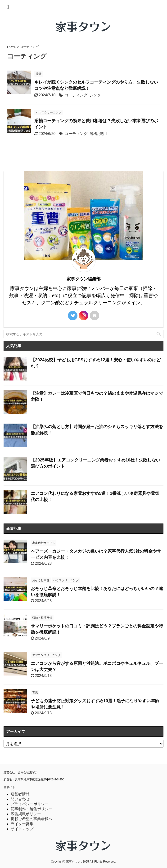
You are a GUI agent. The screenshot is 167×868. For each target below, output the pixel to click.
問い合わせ (20, 799)
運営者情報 (20, 794)
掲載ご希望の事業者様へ (32, 819)
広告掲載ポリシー (26, 814)
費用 (103, 134)
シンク (95, 95)
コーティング (76, 95)
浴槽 (93, 134)
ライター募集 (22, 824)
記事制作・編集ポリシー (32, 809)
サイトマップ (22, 829)
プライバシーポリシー (30, 804)
